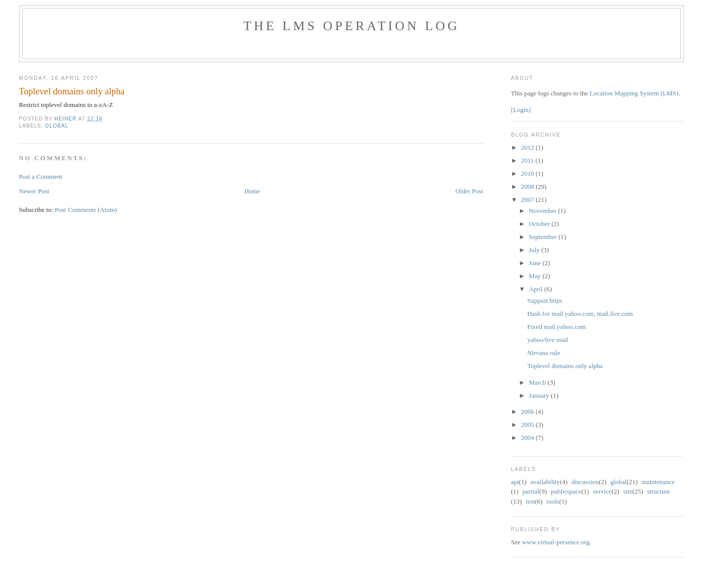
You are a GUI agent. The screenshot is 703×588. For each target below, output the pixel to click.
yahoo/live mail (547, 340)
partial (531, 491)
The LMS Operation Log (351, 26)
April (536, 289)
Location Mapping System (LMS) (634, 93)
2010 (528, 173)
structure (659, 491)
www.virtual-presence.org (556, 542)
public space (566, 491)
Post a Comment (41, 177)
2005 (528, 425)
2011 (528, 160)
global (57, 126)
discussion (585, 482)
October (540, 224)
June (535, 263)
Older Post (469, 191)
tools (553, 501)
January (540, 395)
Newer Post (34, 191)
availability (545, 482)
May (535, 276)
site (628, 491)
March (538, 382)
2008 (528, 187)
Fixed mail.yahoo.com (557, 327)
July (535, 250)
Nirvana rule (543, 353)
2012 (528, 147)
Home (252, 191)
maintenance (658, 482)
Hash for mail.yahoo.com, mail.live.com (580, 314)
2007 (528, 200)
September (543, 237)
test (530, 501)
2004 (528, 438)
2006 (528, 411)
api (515, 482)
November (543, 211)
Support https (545, 301)
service (602, 491)
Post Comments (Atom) (86, 210)
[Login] (521, 110)
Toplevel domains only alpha (565, 366)
